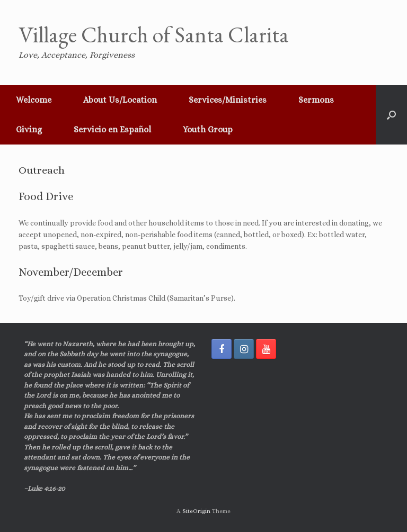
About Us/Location (120, 100)
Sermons (316, 100)
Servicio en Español (112, 129)
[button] (391, 115)
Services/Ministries (228, 100)
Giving (29, 129)
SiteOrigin (196, 511)
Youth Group (208, 129)
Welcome (34, 100)
